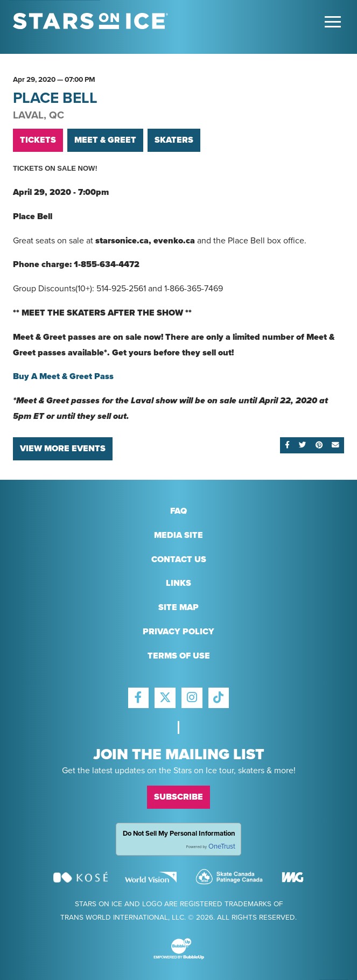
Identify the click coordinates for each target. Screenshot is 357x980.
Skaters (174, 140)
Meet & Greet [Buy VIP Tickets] (105, 140)
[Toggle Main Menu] (333, 22)
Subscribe (178, 797)
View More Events (63, 449)
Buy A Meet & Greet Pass (65, 376)
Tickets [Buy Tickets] (38, 140)
